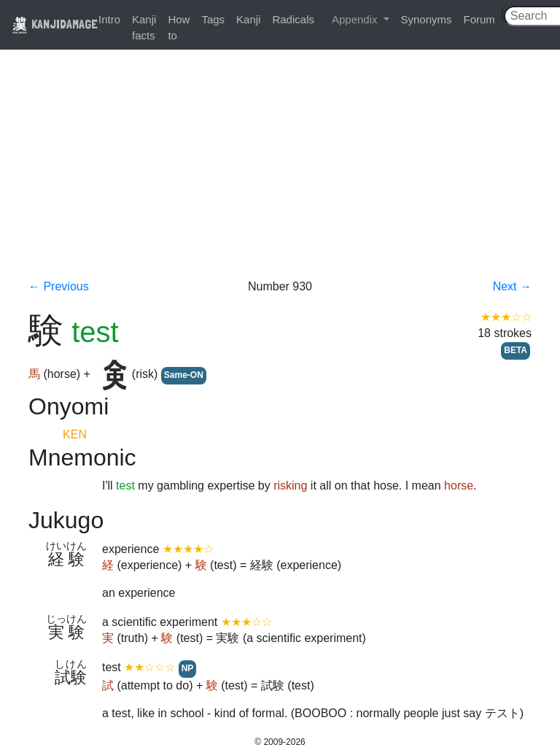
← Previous (59, 286)
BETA (516, 350)
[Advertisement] (280, 169)
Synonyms (427, 19)
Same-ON (184, 375)
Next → (512, 286)
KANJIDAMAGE (55, 24)
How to (179, 27)
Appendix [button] (356, 19)
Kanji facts (144, 27)
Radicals (293, 19)
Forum (479, 19)
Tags (213, 19)
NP (188, 668)
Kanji (248, 19)
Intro (109, 19)
